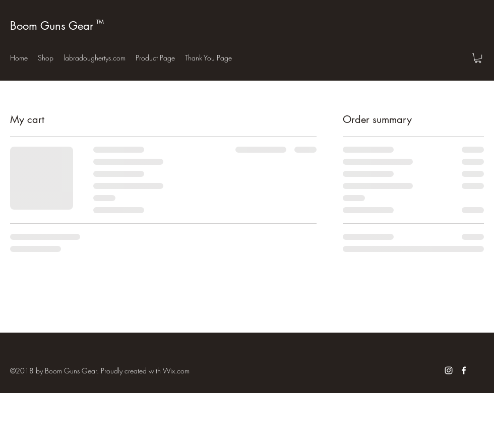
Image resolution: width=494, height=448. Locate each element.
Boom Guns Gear (52, 26)
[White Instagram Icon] (449, 370)
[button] (478, 58)
